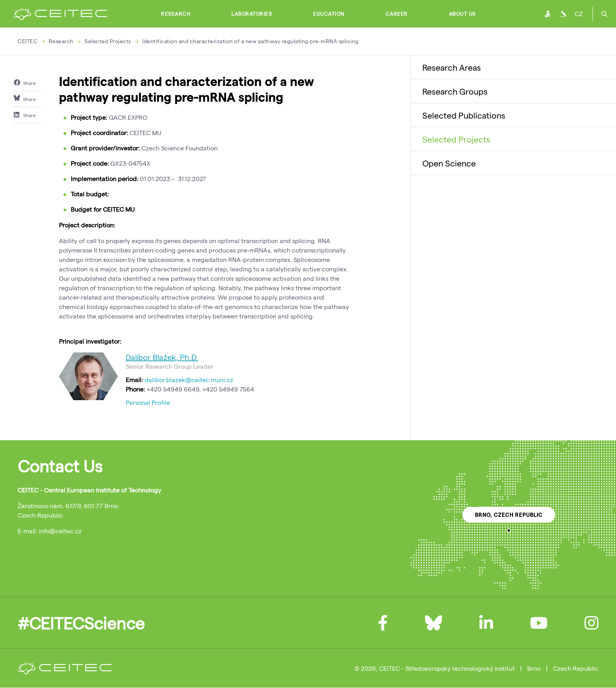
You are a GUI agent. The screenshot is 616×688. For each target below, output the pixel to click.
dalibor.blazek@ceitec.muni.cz (189, 380)
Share (25, 82)
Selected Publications (464, 115)
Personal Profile (148, 402)
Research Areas (452, 67)
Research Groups (455, 91)
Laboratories (252, 14)
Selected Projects (108, 41)
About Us (462, 14)
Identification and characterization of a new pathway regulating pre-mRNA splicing (250, 41)
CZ (579, 14)
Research (176, 14)
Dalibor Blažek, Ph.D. (162, 357)
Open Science (449, 163)
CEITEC (27, 41)
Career (397, 14)
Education (329, 14)
